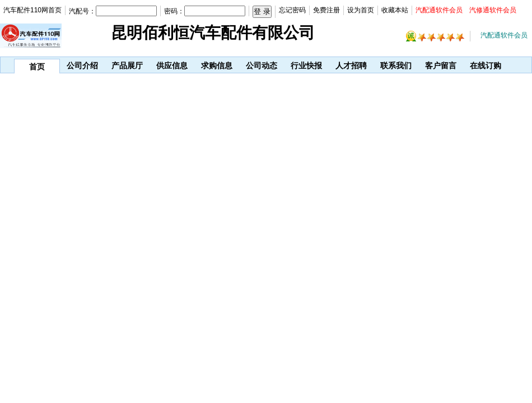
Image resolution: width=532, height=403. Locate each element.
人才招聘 (351, 65)
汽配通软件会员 (439, 10)
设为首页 (361, 10)
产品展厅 (127, 65)
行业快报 (306, 65)
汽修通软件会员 (493, 10)
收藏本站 (395, 10)
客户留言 (441, 65)
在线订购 (486, 65)
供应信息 (172, 65)
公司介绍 (82, 65)
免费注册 (326, 10)
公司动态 (262, 65)
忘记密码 (292, 10)
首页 (37, 67)
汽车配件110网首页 (32, 10)
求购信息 (217, 65)
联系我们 (396, 65)
